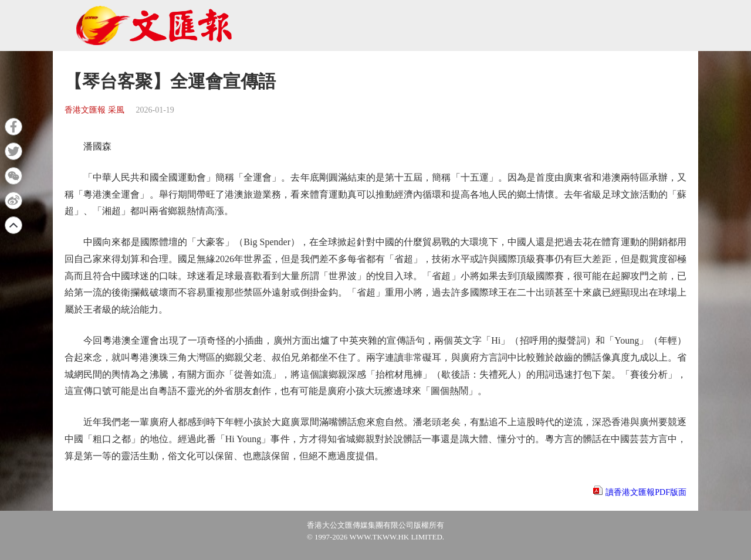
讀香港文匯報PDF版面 (646, 492)
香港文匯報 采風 (94, 110)
